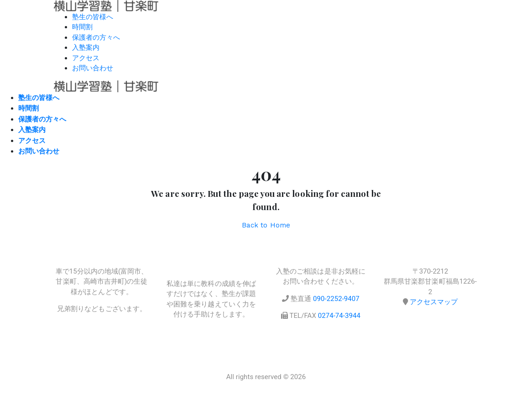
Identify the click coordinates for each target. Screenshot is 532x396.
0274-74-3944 (339, 316)
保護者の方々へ (96, 37)
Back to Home (266, 225)
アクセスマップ (434, 302)
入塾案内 (86, 48)
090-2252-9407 (336, 299)
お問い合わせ (93, 68)
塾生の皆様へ (93, 17)
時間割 (82, 27)
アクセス (86, 58)
